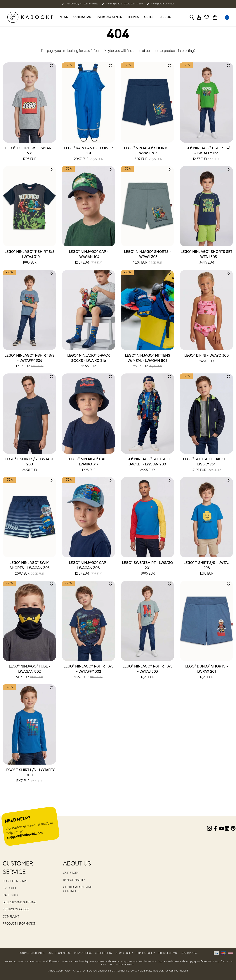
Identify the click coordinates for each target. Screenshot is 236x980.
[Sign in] (199, 17)
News (64, 17)
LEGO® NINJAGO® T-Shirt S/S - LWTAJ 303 (148, 672)
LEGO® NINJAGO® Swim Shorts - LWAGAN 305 (30, 568)
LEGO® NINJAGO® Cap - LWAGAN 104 (89, 257)
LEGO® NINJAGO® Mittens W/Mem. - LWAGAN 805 (148, 361)
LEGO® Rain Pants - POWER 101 (88, 154)
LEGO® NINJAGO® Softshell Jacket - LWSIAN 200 (147, 465)
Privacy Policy (83, 953)
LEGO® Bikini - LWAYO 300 (206, 359)
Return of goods (16, 910)
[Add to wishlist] (51, 66)
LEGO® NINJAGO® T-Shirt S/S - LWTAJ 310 (30, 257)
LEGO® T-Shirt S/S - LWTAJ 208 (207, 568)
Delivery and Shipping (20, 903)
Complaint (11, 917)
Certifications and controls (78, 889)
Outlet (150, 17)
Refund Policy (124, 953)
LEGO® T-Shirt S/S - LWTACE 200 (30, 465)
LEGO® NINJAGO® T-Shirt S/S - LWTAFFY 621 (207, 154)
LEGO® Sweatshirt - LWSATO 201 (147, 568)
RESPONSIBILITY (74, 880)
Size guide (10, 888)
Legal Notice (63, 953)
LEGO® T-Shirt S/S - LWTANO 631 (30, 154)
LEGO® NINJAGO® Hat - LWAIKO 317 (88, 465)
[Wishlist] (207, 17)
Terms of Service (168, 953)
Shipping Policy (145, 953)
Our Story (71, 873)
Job (50, 953)
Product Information (20, 924)
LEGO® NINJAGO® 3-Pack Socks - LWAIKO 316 (89, 361)
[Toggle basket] (215, 17)
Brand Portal (190, 953)
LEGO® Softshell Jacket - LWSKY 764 (207, 465)
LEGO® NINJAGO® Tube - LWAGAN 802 (29, 672)
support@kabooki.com (25, 835)
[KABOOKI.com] (30, 17)
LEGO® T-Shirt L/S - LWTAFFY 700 (29, 776)
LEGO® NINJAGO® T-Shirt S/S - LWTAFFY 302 (89, 672)
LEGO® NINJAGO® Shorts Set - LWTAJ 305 (206, 257)
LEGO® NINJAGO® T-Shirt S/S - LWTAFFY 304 (30, 361)
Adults (166, 17)
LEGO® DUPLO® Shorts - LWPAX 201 (207, 672)
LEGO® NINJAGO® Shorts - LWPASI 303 (147, 154)
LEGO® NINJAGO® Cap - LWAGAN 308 (89, 568)
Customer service (17, 881)
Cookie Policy (104, 953)
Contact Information (32, 953)
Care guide (11, 895)
